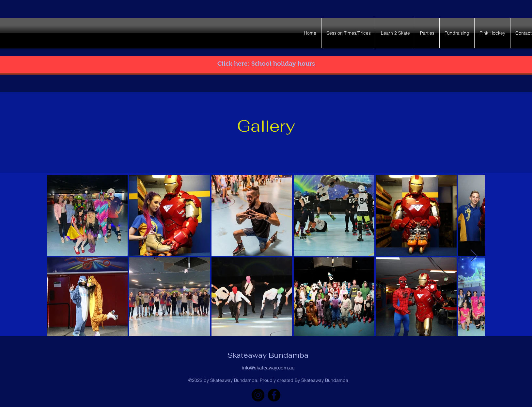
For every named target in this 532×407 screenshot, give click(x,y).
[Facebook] (274, 395)
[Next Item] (474, 256)
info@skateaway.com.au (268, 367)
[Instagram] (258, 395)
